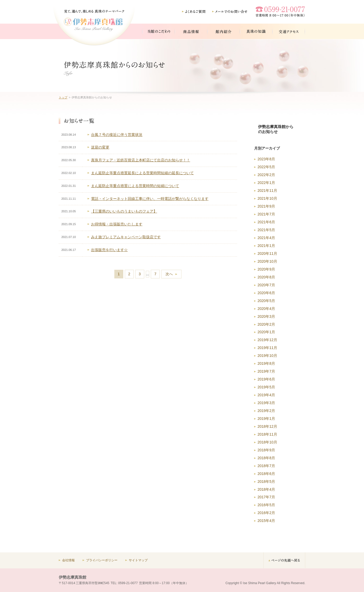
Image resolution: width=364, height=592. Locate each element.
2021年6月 (266, 222)
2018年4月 (266, 489)
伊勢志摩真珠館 (73, 577)
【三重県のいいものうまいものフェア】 (124, 211)
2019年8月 (266, 363)
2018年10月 (267, 442)
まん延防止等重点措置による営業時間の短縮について (135, 186)
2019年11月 (267, 348)
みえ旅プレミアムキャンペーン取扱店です (126, 237)
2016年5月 (266, 505)
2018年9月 (266, 450)
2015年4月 (266, 521)
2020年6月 (266, 293)
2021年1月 (266, 246)
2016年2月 (266, 513)
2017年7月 (266, 497)
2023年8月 (266, 159)
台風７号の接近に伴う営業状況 (117, 135)
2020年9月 (266, 269)
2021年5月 (266, 230)
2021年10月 (267, 198)
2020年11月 (267, 253)
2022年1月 (266, 183)
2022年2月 (266, 175)
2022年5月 (266, 167)
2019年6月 (266, 379)
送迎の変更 (100, 147)
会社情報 (68, 560)
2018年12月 (267, 426)
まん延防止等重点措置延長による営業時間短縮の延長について (142, 173)
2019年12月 (267, 340)
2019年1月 (266, 419)
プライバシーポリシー (102, 560)
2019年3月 (266, 403)
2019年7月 (266, 371)
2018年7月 (266, 466)
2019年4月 (266, 395)
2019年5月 (266, 387)
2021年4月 (266, 238)
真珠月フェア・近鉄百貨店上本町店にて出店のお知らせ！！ (141, 160)
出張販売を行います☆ (109, 250)
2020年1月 (266, 332)
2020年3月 (266, 316)
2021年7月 (266, 214)
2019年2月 (266, 411)
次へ (169, 274)
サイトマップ (138, 560)
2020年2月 (266, 324)
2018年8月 (266, 458)
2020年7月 (266, 285)
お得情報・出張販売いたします (117, 224)
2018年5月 (266, 482)
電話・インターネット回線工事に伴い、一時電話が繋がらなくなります (150, 199)
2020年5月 (266, 301)
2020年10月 (267, 261)
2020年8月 (266, 277)
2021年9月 (266, 206)
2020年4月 (266, 309)
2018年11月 (267, 434)
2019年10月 (267, 356)
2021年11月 (267, 191)
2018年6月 (266, 474)
